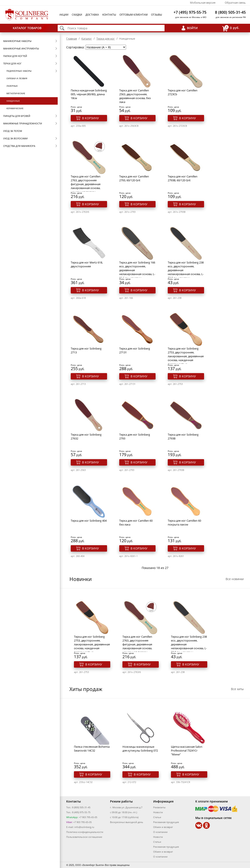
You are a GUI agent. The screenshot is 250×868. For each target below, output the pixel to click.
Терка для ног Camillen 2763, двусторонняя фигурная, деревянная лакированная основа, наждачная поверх (86, 184)
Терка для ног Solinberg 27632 (86, 436)
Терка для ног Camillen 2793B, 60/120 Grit (183, 178)
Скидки (77, 15)
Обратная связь (235, 3)
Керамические (15, 108)
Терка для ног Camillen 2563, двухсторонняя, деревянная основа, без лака (135, 96)
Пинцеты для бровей (17, 116)
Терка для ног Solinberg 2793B (183, 436)
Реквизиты (159, 807)
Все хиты (237, 689)
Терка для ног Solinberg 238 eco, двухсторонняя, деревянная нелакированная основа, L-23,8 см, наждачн (186, 270)
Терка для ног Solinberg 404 (89, 521)
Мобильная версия (203, 3)
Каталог (87, 39)
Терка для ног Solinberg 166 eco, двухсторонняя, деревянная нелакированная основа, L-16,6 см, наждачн (137, 270)
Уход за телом (13, 131)
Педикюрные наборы (19, 71)
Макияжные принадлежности (23, 123)
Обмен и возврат (163, 827)
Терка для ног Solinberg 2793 (135, 436)
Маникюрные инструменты (21, 48)
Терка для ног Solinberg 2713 (86, 350)
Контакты (109, 15)
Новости (158, 812)
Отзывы (157, 15)
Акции (64, 15)
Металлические (16, 93)
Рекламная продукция (166, 822)
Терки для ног (12, 63)
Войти (192, 28)
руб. (231, 28)
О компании (160, 832)
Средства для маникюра (19, 146)
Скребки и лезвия (17, 78)
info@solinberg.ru (84, 827)
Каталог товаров (27, 28)
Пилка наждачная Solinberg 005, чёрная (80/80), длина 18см (89, 94)
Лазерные (12, 86)
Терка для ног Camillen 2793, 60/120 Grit (134, 178)
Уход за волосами (15, 138)
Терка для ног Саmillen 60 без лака (136, 523)
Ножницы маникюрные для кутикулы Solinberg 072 (140, 749)
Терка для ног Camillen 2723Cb (183, 92)
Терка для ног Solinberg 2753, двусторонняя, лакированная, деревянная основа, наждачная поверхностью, (186, 356)
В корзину (90, 118)
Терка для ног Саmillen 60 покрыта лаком (184, 523)
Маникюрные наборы (17, 41)
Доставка (92, 15)
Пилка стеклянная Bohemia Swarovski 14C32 (92, 749)
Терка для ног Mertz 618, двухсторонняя (87, 264)
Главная (72, 39)
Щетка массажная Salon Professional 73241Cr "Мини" (187, 750)
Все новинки (235, 579)
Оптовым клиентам (134, 15)
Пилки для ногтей (15, 56)
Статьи (157, 817)
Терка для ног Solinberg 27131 (135, 350)
